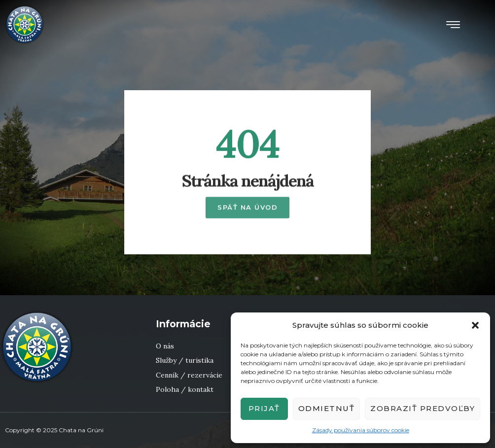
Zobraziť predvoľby (423, 408)
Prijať (264, 408)
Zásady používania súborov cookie (361, 430)
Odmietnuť (327, 408)
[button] (475, 325)
